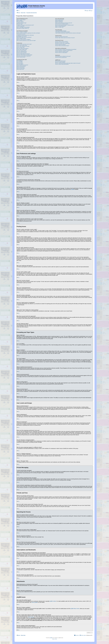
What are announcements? (21, 66)
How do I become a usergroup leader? (62, 24)
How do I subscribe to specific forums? (62, 52)
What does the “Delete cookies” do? (23, 28)
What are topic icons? (20, 69)
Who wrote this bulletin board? (60, 61)
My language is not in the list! (22, 36)
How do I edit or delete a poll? (22, 49)
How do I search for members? (60, 45)
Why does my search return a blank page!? (63, 44)
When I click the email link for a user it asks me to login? (26, 41)
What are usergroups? (59, 22)
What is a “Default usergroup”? (60, 26)
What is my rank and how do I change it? (24, 39)
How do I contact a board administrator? (62, 64)
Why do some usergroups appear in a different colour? (64, 25)
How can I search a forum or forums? (62, 41)
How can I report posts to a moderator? (23, 54)
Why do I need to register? (21, 20)
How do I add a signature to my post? (23, 46)
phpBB (73, 189)
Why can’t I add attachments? (22, 52)
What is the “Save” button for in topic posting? (24, 55)
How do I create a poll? (21, 47)
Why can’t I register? (20, 22)
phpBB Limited (53, 601)
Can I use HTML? (20, 62)
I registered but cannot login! (22, 23)
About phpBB (35, 602)
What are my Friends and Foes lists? (61, 37)
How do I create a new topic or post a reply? (24, 44)
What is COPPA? (20, 21)
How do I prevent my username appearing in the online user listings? (28, 33)
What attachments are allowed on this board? (63, 56)
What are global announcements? (22, 65)
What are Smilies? (20, 63)
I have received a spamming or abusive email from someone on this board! (68, 33)
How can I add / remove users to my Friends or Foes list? (65, 38)
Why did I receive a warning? (22, 53)
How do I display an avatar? (21, 38)
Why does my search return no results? (62, 42)
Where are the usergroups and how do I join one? (64, 23)
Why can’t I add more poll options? (23, 48)
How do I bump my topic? (21, 57)
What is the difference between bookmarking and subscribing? (66, 49)
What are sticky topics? (21, 67)
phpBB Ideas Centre (75, 609)
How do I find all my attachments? (61, 57)
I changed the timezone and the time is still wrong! (25, 35)
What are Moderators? (59, 21)
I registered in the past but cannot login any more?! (25, 25)
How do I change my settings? (22, 32)
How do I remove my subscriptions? (61, 53)
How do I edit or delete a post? (22, 45)
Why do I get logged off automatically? (23, 27)
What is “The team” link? (59, 27)
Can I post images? (20, 64)
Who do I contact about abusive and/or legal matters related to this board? (68, 63)
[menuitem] (18, 11)
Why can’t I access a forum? (21, 51)
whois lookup (31, 617)
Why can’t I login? (20, 24)
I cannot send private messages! (61, 31)
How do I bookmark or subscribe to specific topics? (64, 50)
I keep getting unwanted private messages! (63, 32)
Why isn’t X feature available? (60, 62)
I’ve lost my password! (20, 26)
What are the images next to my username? (24, 37)
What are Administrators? (60, 20)
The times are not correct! (21, 34)
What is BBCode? (20, 61)
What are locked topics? (21, 68)
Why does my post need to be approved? (24, 56)
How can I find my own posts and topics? (62, 46)
